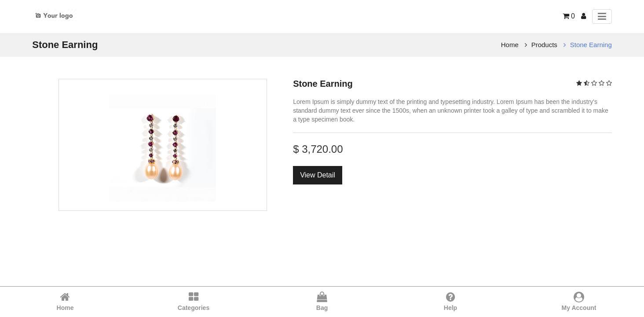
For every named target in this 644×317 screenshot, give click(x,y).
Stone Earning (591, 45)
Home (510, 45)
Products (544, 45)
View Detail (318, 175)
